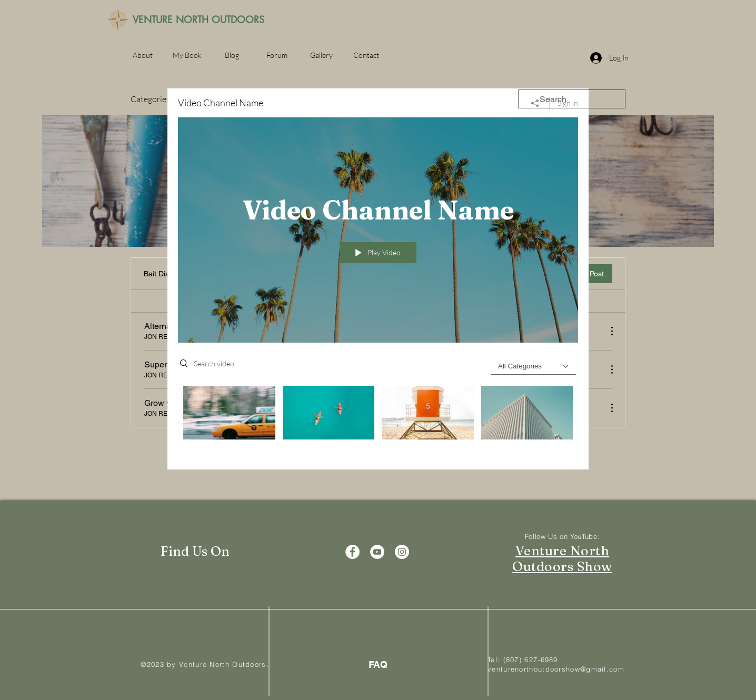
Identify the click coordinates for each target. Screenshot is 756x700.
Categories (150, 99)
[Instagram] (402, 552)
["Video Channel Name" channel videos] (378, 420)
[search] (572, 99)
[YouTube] (377, 552)
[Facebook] (352, 552)
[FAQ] (378, 664)
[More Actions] (606, 331)
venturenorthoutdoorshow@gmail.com (556, 669)
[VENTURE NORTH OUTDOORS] (198, 20)
